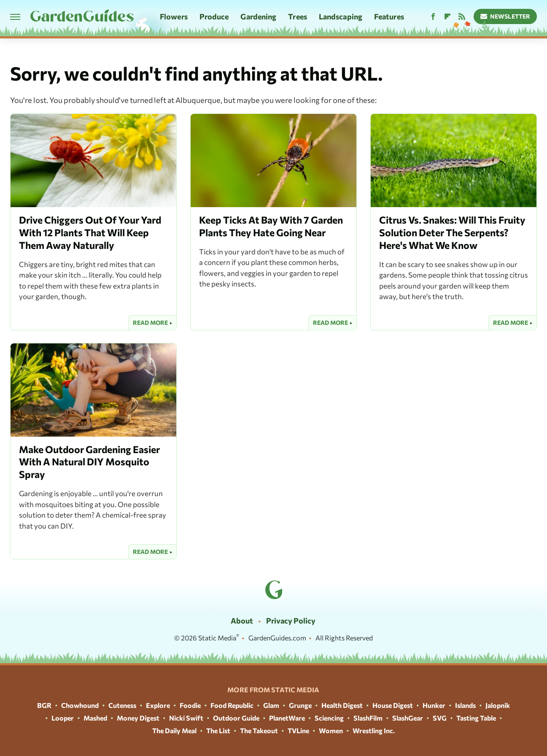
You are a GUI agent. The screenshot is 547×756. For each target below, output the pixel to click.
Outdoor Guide (236, 718)
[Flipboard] (447, 17)
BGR (44, 705)
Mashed (95, 718)
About (242, 621)
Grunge (300, 705)
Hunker (434, 705)
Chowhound (80, 705)
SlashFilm (368, 718)
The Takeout (259, 730)
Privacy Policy (291, 621)
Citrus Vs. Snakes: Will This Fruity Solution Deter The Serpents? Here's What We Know (452, 232)
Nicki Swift (186, 718)
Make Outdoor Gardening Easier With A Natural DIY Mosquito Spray (89, 462)
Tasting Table (476, 718)
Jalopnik (498, 705)
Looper (63, 718)
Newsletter (505, 16)
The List (218, 730)
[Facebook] (433, 17)
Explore (158, 705)
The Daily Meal (174, 730)
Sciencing (329, 718)
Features (389, 16)
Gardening (258, 16)
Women (331, 730)
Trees (298, 16)
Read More (150, 323)
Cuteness (122, 705)
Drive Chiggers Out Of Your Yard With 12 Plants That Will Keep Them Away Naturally (90, 232)
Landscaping (341, 16)
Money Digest (138, 718)
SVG (440, 718)
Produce (214, 16)
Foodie (190, 705)
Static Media (217, 638)
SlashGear (408, 718)
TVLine (298, 730)
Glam (271, 705)
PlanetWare (287, 718)
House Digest (393, 705)
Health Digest (342, 705)
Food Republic (232, 705)
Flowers (174, 16)
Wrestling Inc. (374, 730)
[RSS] (462, 17)
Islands (465, 705)
